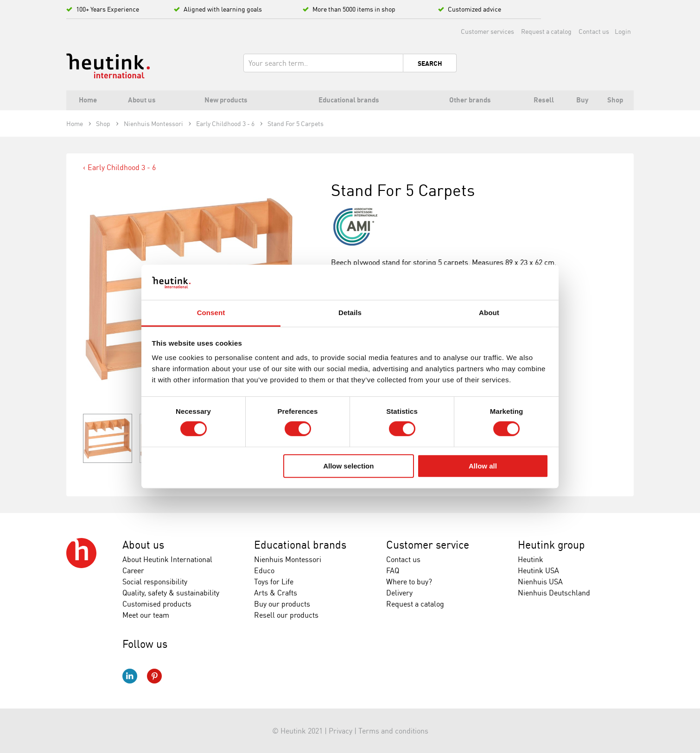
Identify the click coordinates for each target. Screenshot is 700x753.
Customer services (487, 31)
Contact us (594, 31)
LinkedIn (130, 676)
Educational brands (300, 545)
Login (623, 31)
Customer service (428, 545)
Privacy (340, 731)
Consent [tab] (211, 313)
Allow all (483, 466)
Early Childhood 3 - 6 (122, 167)
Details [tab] (350, 313)
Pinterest (154, 676)
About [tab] (489, 313)
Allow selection (348, 466)
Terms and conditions (393, 731)
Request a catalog (546, 31)
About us (143, 545)
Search (430, 63)
